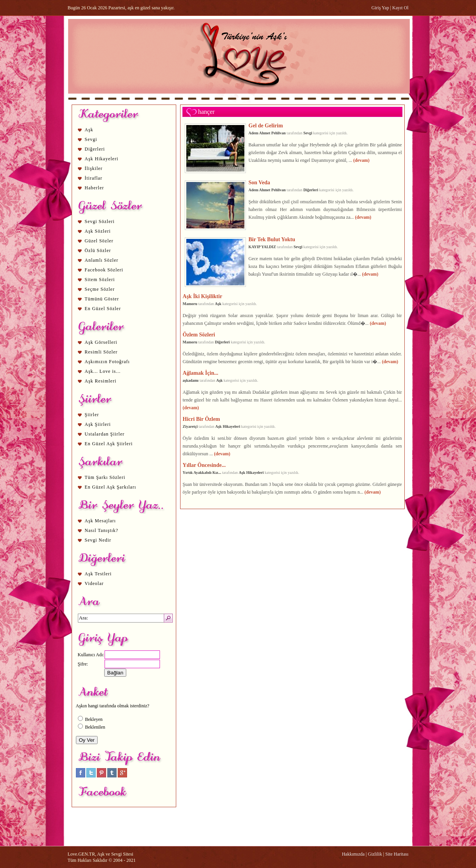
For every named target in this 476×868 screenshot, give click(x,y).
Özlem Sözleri (199, 335)
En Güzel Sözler (103, 309)
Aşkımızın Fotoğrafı (107, 362)
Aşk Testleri (98, 574)
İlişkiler (94, 168)
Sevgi (91, 139)
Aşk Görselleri (101, 342)
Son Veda (259, 182)
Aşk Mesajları (101, 521)
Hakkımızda (353, 854)
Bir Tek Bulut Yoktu (272, 239)
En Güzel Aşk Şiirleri (109, 444)
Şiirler (92, 415)
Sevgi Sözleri (100, 221)
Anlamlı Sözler (102, 260)
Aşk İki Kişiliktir (203, 296)
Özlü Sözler (98, 250)
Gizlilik (375, 854)
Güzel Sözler (99, 241)
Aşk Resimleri (101, 381)
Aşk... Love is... (103, 371)
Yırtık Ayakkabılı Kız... (202, 473)
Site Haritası (397, 854)
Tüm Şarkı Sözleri (105, 477)
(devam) (361, 160)
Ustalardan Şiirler (105, 434)
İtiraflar (94, 178)
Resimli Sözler (101, 352)
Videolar (94, 583)
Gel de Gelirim (266, 125)
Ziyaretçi (190, 426)
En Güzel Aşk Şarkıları (111, 487)
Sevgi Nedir (98, 540)
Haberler (95, 188)
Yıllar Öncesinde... (204, 465)
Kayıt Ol (400, 8)
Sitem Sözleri (100, 280)
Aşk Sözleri (98, 231)
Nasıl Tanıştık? (102, 530)
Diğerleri (95, 149)
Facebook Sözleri (104, 270)
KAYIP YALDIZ (262, 247)
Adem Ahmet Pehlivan (267, 133)
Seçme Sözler (100, 289)
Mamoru (190, 304)
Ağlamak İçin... (201, 373)
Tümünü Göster (102, 299)
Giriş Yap (380, 8)
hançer (207, 112)
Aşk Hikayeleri (102, 159)
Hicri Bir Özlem (201, 419)
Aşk (89, 130)
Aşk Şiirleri (98, 424)
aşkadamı (191, 380)
